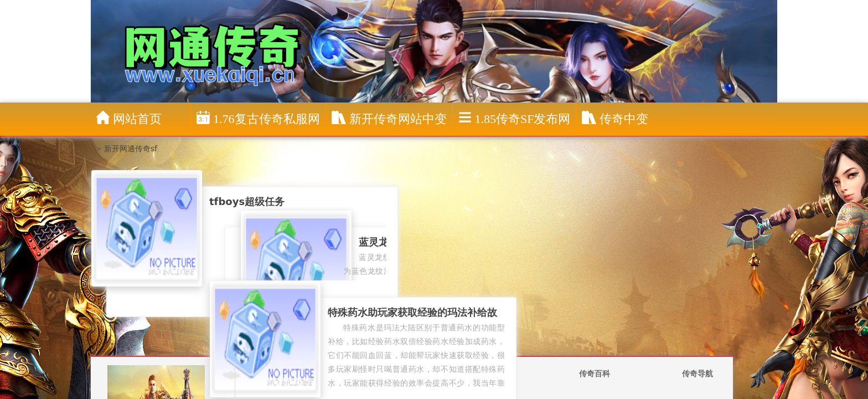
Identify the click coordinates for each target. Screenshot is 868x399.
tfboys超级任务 (247, 201)
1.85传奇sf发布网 (515, 118)
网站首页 (129, 118)
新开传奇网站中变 (389, 118)
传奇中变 (615, 118)
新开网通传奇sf (131, 149)
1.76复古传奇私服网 (258, 118)
